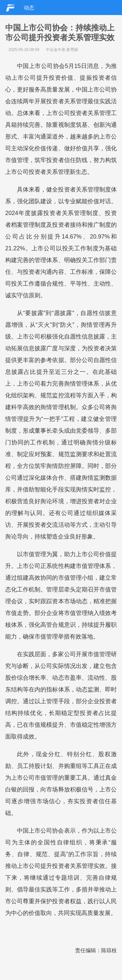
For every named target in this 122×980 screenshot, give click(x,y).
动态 (29, 8)
